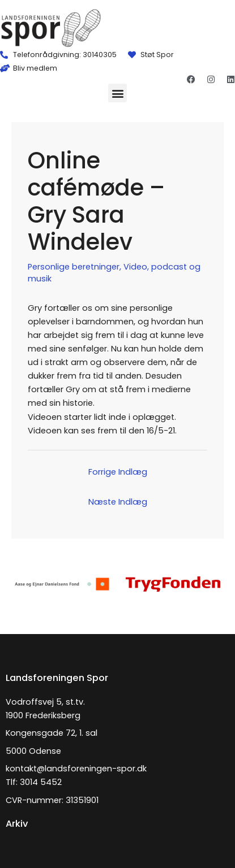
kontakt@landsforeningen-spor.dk (76, 769)
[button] (118, 93)
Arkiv (17, 824)
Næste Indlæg (118, 502)
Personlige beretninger (74, 267)
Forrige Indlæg (118, 472)
